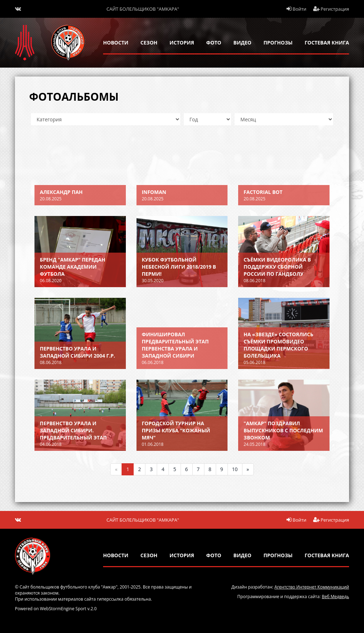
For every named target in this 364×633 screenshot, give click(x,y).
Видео (243, 43)
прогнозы (278, 43)
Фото (214, 43)
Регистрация (331, 9)
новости (116, 43)
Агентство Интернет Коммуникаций (312, 587)
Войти (296, 9)
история (182, 43)
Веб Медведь (335, 597)
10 (235, 469)
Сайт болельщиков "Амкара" (143, 9)
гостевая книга (327, 43)
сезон (149, 43)
